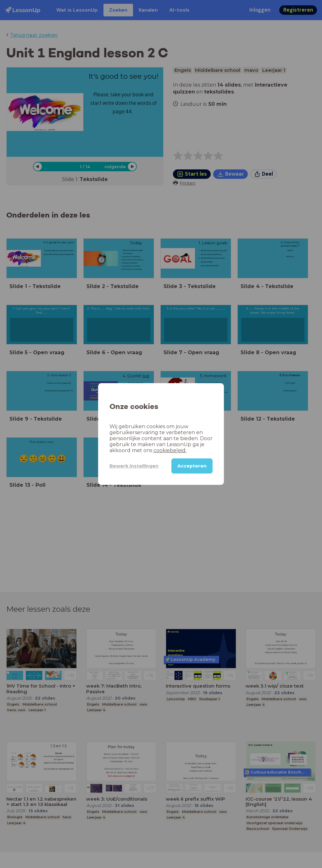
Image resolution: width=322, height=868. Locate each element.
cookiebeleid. (170, 450)
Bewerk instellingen (134, 466)
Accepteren (192, 466)
